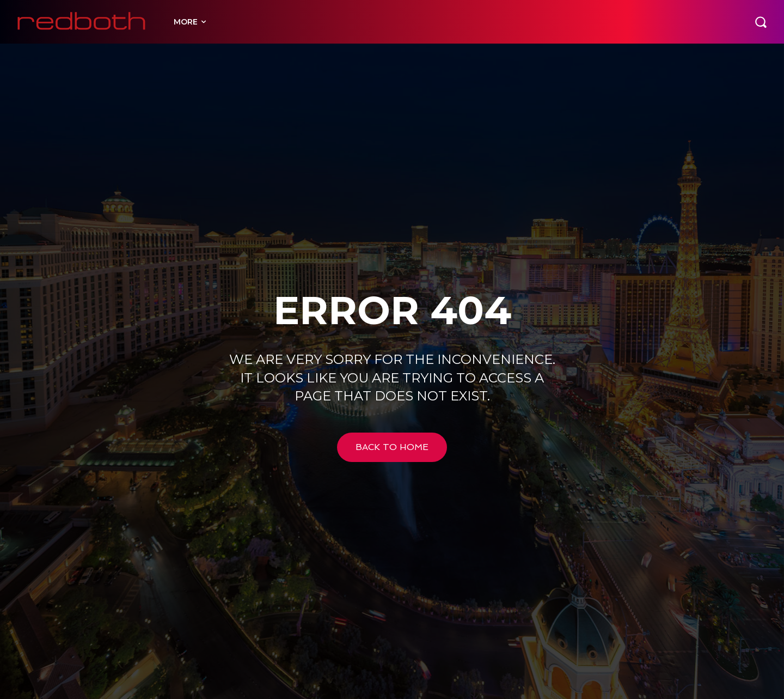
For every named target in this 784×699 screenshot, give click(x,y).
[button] (761, 22)
